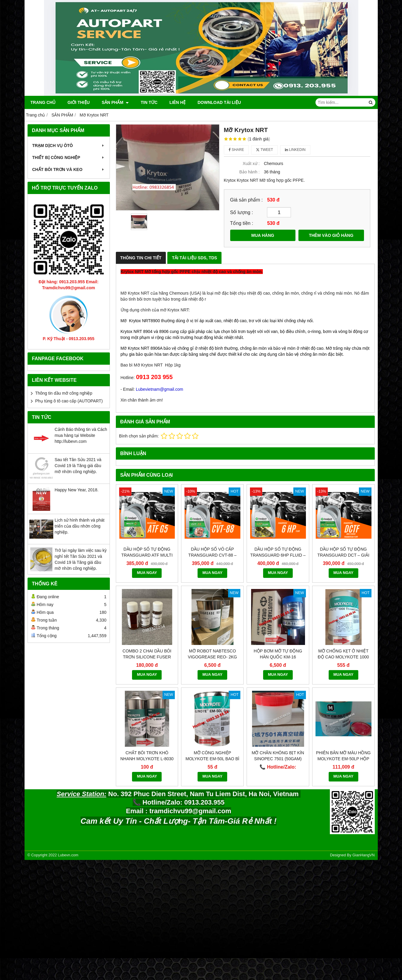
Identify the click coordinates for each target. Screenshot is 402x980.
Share (236, 150)
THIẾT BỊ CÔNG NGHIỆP (69, 157)
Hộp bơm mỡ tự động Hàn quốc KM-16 (278, 598)
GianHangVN (363, 799)
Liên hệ (178, 102)
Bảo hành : (250, 172)
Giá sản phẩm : (246, 200)
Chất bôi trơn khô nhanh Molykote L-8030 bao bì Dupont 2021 (147, 703)
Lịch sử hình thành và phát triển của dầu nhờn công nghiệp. (80, 526)
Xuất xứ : (251, 163)
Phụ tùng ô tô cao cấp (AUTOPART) (69, 401)
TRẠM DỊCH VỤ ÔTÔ (69, 146)
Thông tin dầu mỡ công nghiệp (64, 393)
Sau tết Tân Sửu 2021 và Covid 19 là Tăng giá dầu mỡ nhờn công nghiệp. (78, 466)
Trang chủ (43, 102)
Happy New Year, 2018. (77, 490)
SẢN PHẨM (115, 102)
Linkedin (295, 150)
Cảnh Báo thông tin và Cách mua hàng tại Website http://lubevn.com (81, 435)
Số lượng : (242, 212)
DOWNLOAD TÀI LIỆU (219, 102)
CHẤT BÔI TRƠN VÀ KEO (69, 169)
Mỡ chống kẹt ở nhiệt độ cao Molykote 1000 (343, 598)
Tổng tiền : (242, 223)
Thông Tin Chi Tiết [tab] (141, 258)
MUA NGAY (147, 573)
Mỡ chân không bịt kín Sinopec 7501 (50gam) (278, 700)
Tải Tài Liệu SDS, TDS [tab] (194, 258)
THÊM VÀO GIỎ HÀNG (331, 235)
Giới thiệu (78, 102)
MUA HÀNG (263, 235)
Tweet (264, 150)
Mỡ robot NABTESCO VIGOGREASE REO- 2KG (213, 598)
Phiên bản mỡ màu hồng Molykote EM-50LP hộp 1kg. (343, 703)
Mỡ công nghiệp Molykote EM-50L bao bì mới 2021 (213, 703)
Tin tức (149, 102)
